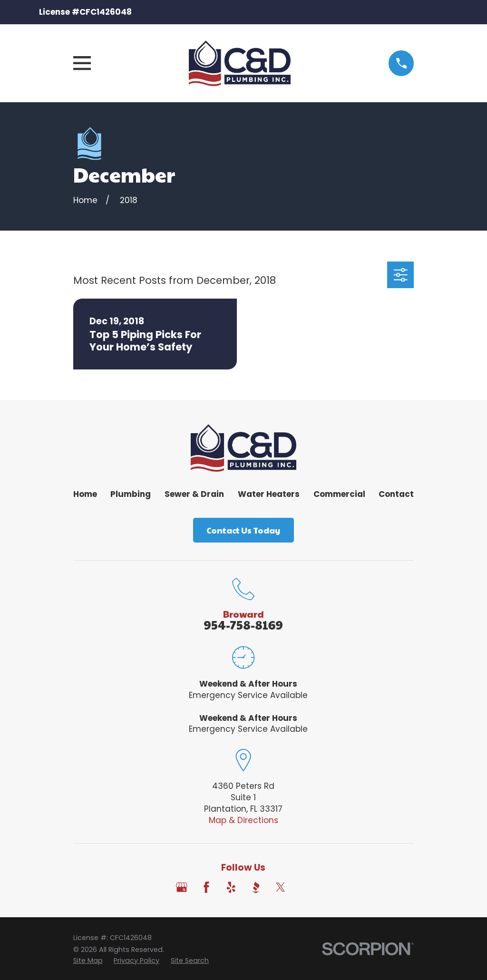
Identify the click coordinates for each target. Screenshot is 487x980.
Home (85, 494)
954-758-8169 (243, 625)
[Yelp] (231, 887)
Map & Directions (243, 820)
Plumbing (131, 494)
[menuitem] (88, 961)
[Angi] (305, 887)
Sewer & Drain (194, 494)
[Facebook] (206, 887)
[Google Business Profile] (182, 887)
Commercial (339, 494)
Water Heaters (269, 494)
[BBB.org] (256, 887)
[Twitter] (281, 887)
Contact (396, 494)
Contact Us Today (243, 530)
